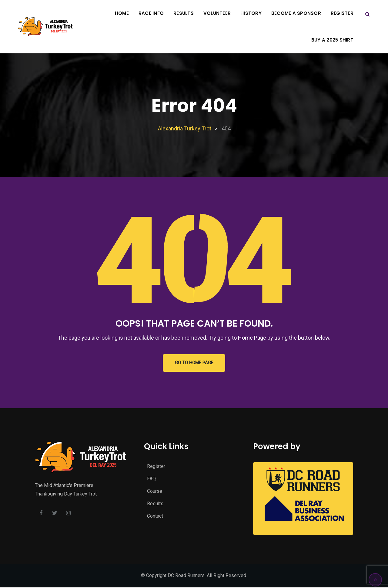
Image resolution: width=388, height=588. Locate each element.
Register (342, 13)
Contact (155, 517)
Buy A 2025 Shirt (332, 40)
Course (155, 492)
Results (184, 13)
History (251, 13)
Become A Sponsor (296, 13)
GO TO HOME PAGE (194, 363)
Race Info (151, 13)
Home (122, 13)
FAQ (151, 480)
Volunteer (217, 13)
